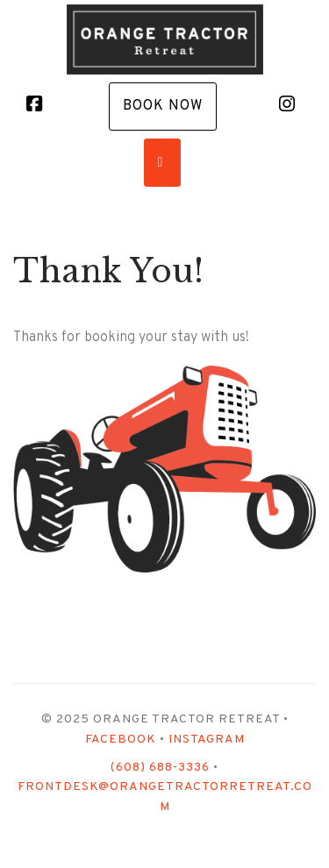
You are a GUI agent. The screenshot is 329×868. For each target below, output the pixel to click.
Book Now (163, 106)
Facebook (121, 740)
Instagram (207, 740)
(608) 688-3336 (160, 768)
